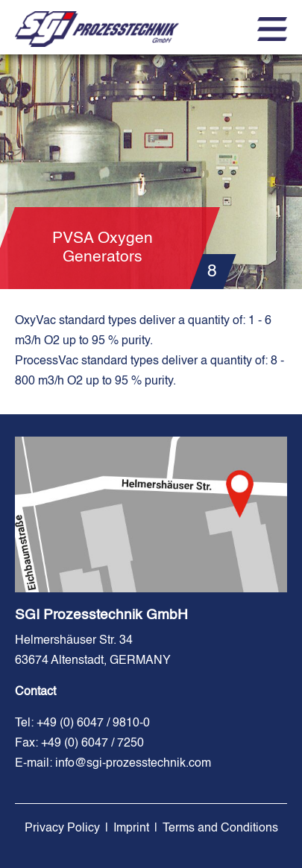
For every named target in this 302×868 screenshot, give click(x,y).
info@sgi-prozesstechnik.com (133, 764)
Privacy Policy (62, 829)
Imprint (131, 829)
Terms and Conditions (220, 829)
